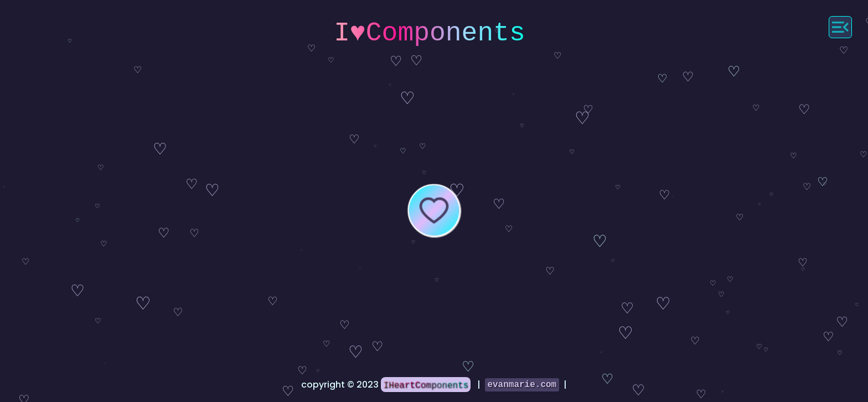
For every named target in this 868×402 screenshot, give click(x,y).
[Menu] (840, 27)
